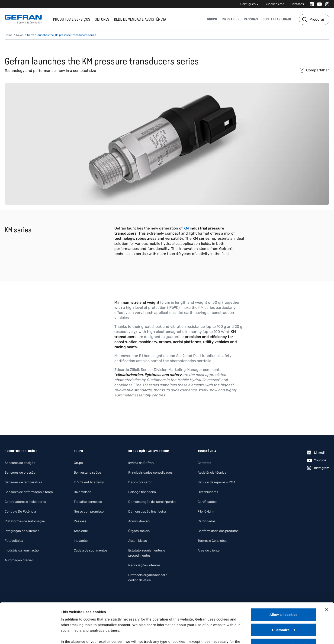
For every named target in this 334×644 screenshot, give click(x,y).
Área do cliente (209, 550)
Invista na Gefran (141, 463)
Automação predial (19, 560)
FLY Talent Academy (89, 482)
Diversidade (83, 492)
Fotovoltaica (14, 541)
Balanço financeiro (142, 492)
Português (248, 4)
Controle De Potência (20, 512)
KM (186, 228)
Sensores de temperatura (23, 482)
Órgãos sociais (139, 531)
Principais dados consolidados (150, 473)
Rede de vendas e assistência (140, 19)
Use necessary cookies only (283, 609)
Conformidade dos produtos (218, 531)
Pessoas (251, 19)
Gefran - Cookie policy (130, 617)
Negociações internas (144, 565)
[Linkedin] (310, 4)
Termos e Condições (212, 541)
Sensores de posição (20, 463)
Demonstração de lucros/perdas (152, 502)
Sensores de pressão (20, 473)
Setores (102, 19)
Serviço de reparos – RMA (217, 482)
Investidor (231, 19)
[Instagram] (326, 4)
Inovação (81, 541)
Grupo (212, 19)
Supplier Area (275, 4)
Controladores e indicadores (25, 502)
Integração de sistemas (22, 531)
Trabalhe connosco (88, 502)
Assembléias (138, 541)
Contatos (297, 4)
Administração (139, 521)
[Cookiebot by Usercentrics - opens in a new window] (30, 635)
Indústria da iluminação (22, 550)
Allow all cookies (284, 579)
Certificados (207, 521)
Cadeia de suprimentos (91, 550)
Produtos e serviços (72, 19)
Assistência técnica (212, 473)
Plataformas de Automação (25, 521)
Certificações (207, 502)
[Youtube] (318, 4)
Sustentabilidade (277, 19)
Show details (72, 635)
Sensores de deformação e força (29, 492)
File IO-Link (206, 512)
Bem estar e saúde (87, 473)
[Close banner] (327, 574)
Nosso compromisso (89, 512)
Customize (284, 594)
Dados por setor (140, 482)
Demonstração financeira (147, 512)
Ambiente (81, 531)
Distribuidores (208, 492)
